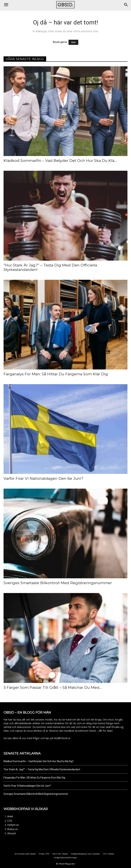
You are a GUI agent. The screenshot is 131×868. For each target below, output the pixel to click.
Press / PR (44, 854)
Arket (10, 816)
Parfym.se (13, 825)
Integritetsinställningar (65, 857)
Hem (73, 42)
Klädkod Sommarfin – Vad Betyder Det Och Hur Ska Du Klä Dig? (39, 761)
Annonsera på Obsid (25, 854)
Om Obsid (108, 854)
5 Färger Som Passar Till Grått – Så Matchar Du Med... (53, 687)
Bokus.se (13, 829)
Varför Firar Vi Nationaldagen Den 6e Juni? (43, 478)
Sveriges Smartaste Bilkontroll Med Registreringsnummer (58, 583)
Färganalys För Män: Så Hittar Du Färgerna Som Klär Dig (56, 374)
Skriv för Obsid (60, 854)
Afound (11, 833)
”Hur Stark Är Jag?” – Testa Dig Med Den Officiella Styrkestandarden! (42, 769)
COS (10, 821)
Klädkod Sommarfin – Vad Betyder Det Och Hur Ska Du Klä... (60, 161)
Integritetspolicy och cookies (85, 854)
